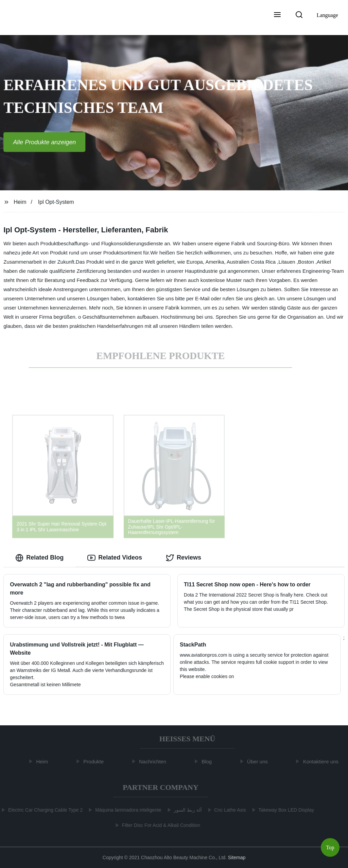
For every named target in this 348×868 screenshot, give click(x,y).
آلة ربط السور (186, 810)
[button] (277, 15)
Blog (209, 761)
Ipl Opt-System (56, 202)
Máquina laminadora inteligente (127, 810)
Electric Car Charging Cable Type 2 (44, 810)
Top (330, 847)
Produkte (95, 761)
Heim (20, 202)
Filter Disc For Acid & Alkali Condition (159, 825)
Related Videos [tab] (115, 558)
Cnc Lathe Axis (228, 810)
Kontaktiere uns (323, 761)
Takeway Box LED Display (284, 810)
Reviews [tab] (184, 558)
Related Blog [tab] (39, 558)
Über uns (259, 761)
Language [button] (327, 15)
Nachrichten (155, 761)
